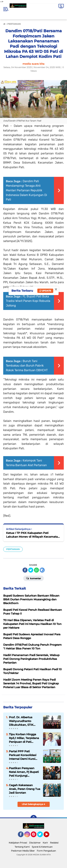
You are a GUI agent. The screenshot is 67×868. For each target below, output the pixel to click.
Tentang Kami (22, 847)
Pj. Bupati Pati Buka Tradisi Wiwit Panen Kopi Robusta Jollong (28, 301)
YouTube (49, 836)
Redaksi (54, 843)
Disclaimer (35, 843)
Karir (45, 843)
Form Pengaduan (46, 851)
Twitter (42, 836)
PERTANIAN (13, 549)
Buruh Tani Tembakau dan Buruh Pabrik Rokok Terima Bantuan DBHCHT (27, 366)
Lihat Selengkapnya (33, 804)
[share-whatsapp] (36, 570)
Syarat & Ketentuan (42, 847)
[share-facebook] (25, 570)
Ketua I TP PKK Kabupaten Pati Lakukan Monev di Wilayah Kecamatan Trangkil (33, 535)
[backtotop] (34, 818)
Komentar (33, 578)
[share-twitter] (31, 570)
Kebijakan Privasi (18, 843)
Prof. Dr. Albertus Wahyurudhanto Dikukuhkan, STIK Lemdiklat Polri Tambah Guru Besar (23, 721)
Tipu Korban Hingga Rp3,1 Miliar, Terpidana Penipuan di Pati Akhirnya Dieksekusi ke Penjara (24, 738)
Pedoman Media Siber (23, 851)
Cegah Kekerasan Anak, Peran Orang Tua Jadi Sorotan (25, 789)
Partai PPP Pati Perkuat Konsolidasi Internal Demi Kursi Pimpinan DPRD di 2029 (23, 755)
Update (45, 291)
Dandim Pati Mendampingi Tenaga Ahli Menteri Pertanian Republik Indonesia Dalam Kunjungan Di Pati (26, 190)
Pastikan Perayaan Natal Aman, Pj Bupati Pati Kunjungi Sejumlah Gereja (24, 772)
